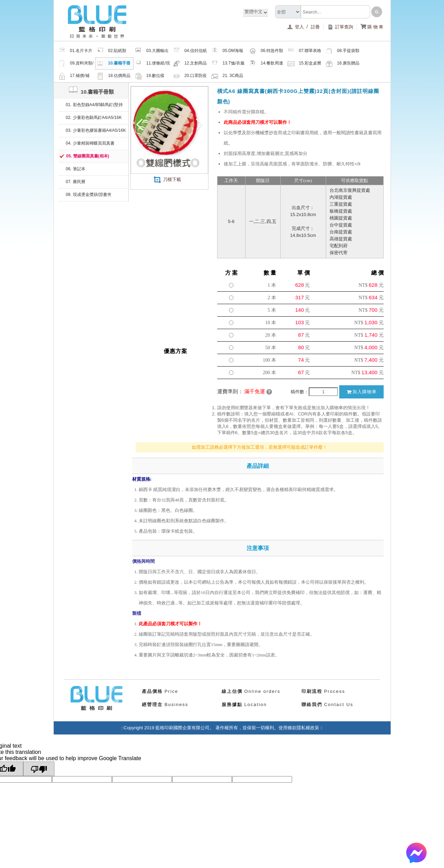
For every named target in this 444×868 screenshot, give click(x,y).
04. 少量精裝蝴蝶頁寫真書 (90, 143)
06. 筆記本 (76, 169)
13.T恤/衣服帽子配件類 (228, 64)
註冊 (315, 27)
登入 (296, 27)
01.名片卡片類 (76, 52)
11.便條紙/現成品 (152, 64)
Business (165, 704)
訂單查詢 (340, 27)
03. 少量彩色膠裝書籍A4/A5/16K (96, 130)
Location (244, 704)
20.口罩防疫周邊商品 (190, 77)
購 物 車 (372, 27)
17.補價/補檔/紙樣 (74, 77)
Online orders (251, 691)
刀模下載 (167, 179)
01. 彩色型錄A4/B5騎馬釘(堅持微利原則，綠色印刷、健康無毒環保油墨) (95, 107)
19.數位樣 (150, 76)
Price (160, 691)
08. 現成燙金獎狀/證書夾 (89, 195)
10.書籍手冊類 (114, 64)
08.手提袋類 (343, 51)
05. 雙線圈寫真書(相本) (88, 156)
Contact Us (327, 704)
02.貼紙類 (112, 51)
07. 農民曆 (76, 182)
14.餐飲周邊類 (266, 64)
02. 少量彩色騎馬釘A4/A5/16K (94, 118)
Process (323, 691)
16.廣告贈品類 (343, 64)
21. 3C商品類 (227, 77)
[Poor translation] (39, 769)
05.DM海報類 (227, 52)
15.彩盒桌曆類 (305, 64)
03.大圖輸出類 (152, 52)
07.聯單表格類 (305, 52)
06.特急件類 (266, 51)
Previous (142, 125)
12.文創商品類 (190, 64)
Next (197, 125)
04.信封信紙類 (190, 52)
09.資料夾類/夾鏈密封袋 (76, 64)
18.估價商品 (114, 76)
